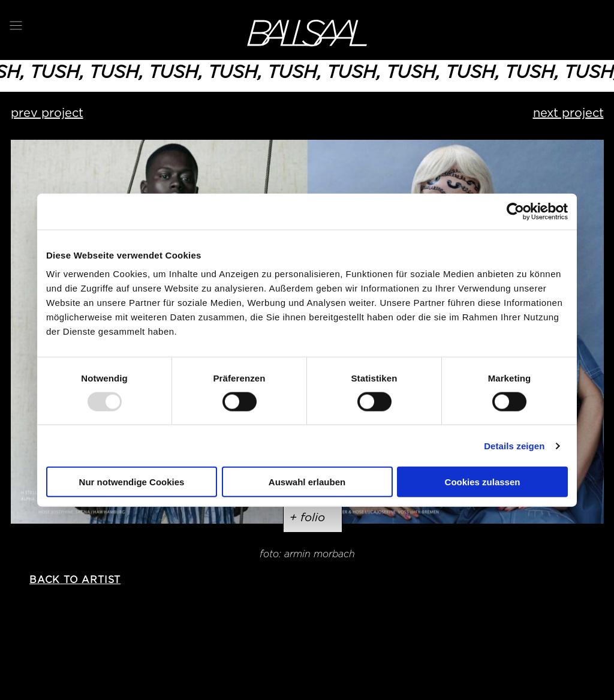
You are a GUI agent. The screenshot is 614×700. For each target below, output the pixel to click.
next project (568, 113)
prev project (47, 113)
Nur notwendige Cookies (132, 482)
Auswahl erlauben (307, 482)
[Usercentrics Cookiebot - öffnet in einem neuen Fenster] (515, 211)
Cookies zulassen (483, 482)
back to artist (75, 580)
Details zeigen (514, 445)
